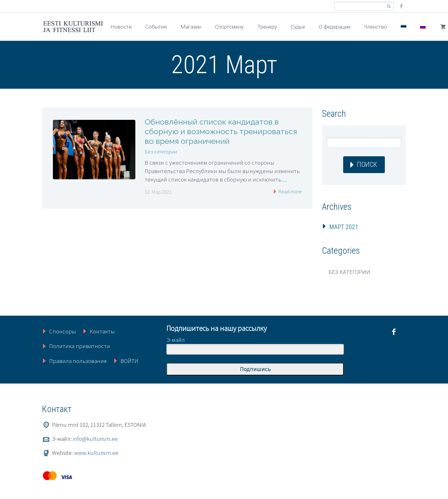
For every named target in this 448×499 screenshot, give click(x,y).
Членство (376, 27)
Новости (121, 27)
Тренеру (267, 27)
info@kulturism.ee (95, 439)
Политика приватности (80, 346)
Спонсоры (63, 331)
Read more (289, 191)
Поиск (367, 165)
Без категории (161, 152)
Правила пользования (78, 361)
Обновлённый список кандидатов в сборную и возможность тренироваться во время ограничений (221, 131)
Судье (298, 27)
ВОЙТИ (129, 361)
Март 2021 (344, 227)
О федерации (335, 27)
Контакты (102, 331)
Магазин (191, 27)
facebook (401, 6)
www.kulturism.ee (96, 453)
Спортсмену (229, 27)
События (156, 27)
